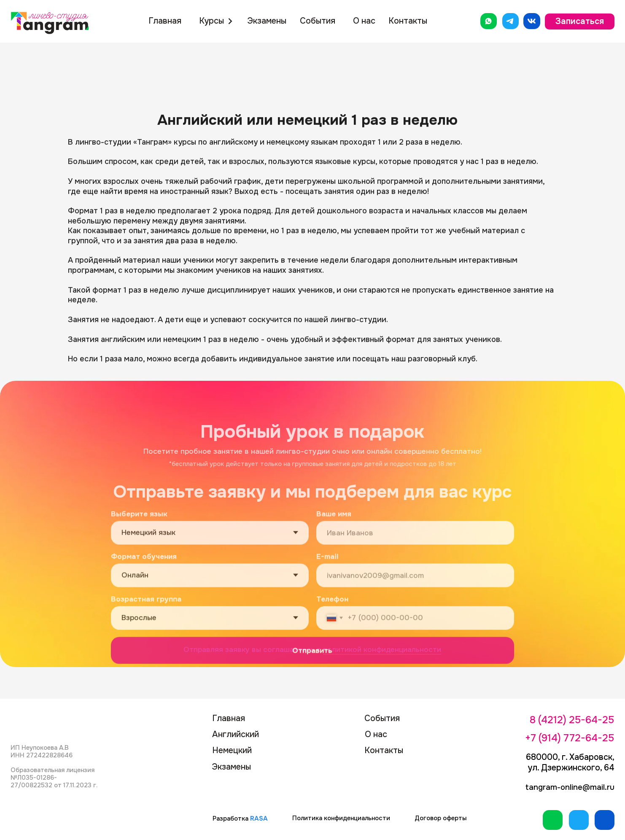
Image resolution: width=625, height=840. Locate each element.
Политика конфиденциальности (341, 818)
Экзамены (267, 21)
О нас (364, 21)
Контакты (408, 21)
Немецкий (232, 750)
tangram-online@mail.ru (570, 787)
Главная (165, 21)
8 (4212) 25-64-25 (572, 720)
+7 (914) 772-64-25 (570, 738)
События (318, 21)
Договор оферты (440, 818)
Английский (236, 734)
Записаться (580, 21)
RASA (259, 819)
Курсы (211, 21)
